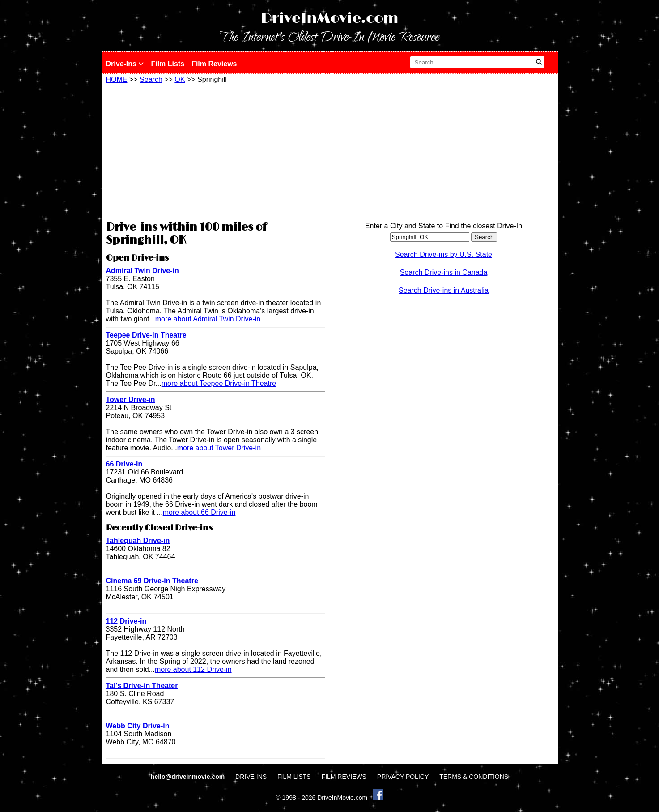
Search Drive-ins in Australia (444, 290)
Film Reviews (214, 64)
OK (180, 79)
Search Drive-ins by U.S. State (444, 254)
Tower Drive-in (131, 400)
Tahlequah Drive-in (138, 541)
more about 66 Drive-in (199, 512)
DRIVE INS (251, 777)
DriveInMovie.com (330, 19)
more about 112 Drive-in (193, 669)
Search (151, 79)
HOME (117, 79)
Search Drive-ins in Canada (444, 272)
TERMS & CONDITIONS (474, 777)
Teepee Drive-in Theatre (146, 335)
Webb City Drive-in (138, 726)
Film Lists (168, 64)
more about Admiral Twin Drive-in (208, 319)
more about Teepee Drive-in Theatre (219, 383)
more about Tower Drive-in (219, 448)
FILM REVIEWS (344, 777)
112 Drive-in (126, 621)
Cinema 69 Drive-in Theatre (152, 581)
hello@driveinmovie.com (189, 777)
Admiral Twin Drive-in (142, 271)
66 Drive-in (124, 464)
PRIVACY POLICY (403, 777)
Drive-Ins (125, 64)
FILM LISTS (294, 777)
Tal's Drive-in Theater (142, 686)
